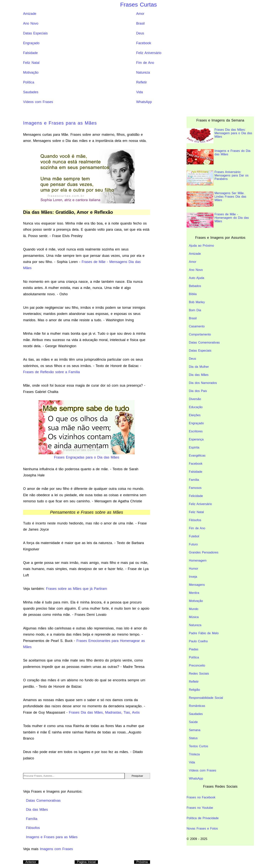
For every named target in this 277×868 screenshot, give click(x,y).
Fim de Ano (145, 63)
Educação (196, 407)
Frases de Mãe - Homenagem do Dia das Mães (218, 220)
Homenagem (198, 560)
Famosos (195, 488)
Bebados (195, 286)
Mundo (194, 609)
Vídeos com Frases (38, 102)
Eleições (195, 415)
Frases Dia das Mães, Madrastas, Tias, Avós (104, 712)
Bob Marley (197, 302)
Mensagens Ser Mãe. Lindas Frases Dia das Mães (216, 199)
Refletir (142, 82)
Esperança (196, 439)
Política (29, 82)
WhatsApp (144, 102)
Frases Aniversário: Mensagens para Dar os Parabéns (218, 178)
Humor (194, 569)
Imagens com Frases (56, 849)
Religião (194, 690)
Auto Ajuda (196, 278)
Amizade (30, 14)
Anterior (31, 862)
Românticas (197, 706)
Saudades (31, 92)
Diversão (195, 399)
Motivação (31, 72)
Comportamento (200, 334)
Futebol (194, 536)
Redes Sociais (199, 674)
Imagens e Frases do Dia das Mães (219, 157)
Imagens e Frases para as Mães (60, 123)
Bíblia (193, 294)
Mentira (194, 593)
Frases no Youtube (200, 808)
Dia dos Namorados (203, 383)
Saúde (193, 722)
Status (193, 738)
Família (194, 480)
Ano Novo (31, 23)
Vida (140, 92)
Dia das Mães (199, 375)
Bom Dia (195, 310)
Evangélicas (197, 456)
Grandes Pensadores (204, 552)
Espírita (194, 447)
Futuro (193, 544)
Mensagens (197, 585)
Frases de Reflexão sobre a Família (51, 372)
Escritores (196, 431)
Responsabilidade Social (206, 698)
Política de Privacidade (203, 818)
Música (194, 617)
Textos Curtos (199, 746)
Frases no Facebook (201, 797)
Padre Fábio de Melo (204, 633)
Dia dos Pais (198, 391)
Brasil (140, 23)
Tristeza (194, 754)
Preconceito (197, 665)
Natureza (143, 72)
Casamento (197, 326)
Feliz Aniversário (149, 53)
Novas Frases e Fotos (202, 828)
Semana (195, 730)
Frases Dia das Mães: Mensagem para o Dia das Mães (219, 136)
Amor (140, 14)
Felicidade (196, 496)
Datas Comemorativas (204, 342)
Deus (140, 33)
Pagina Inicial (86, 862)
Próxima (142, 862)
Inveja (193, 577)
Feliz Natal (31, 63)
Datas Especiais (35, 33)
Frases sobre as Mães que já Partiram (76, 589)
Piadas (194, 649)
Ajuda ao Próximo (201, 246)
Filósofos (195, 520)
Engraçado (31, 43)
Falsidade (30, 53)
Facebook (144, 43)
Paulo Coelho (198, 641)
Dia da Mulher (199, 367)
